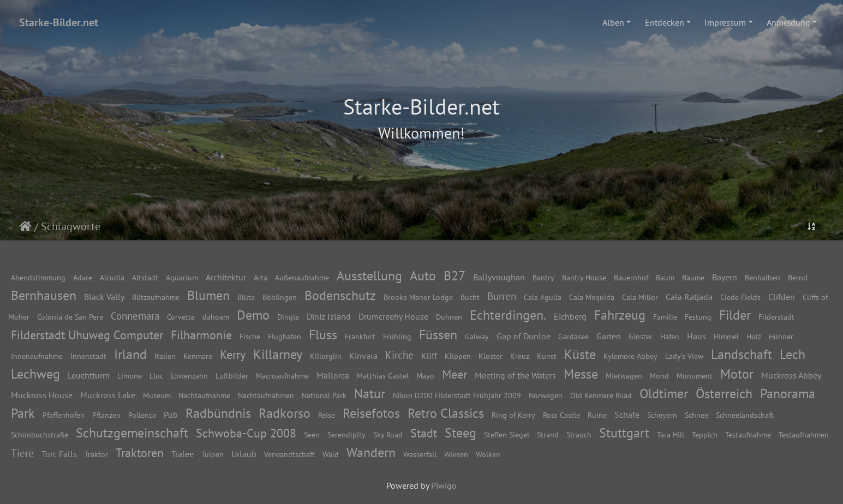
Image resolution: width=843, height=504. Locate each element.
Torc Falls (59, 454)
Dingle (288, 317)
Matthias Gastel (383, 376)
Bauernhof (631, 277)
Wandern (371, 452)
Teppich (705, 434)
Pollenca (142, 415)
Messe (581, 374)
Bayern (725, 277)
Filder (735, 315)
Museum (157, 395)
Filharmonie (201, 335)
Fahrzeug (620, 315)
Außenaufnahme (302, 277)
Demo (253, 315)
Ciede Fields (740, 297)
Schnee (696, 415)
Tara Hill (671, 434)
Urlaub (244, 454)
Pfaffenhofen (64, 415)
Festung (698, 317)
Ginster (641, 336)
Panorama (788, 394)
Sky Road (388, 434)
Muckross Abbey (791, 375)
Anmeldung (788, 22)
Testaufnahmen (804, 434)
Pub (171, 415)
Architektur (226, 277)
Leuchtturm (89, 375)
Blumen (208, 295)
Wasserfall (420, 454)
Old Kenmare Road (601, 395)
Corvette (181, 317)
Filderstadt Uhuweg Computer (87, 335)
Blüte (246, 297)
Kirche (399, 355)
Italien (165, 356)
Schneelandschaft (745, 415)
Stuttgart (624, 433)
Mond (659, 376)
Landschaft (742, 354)
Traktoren (140, 452)
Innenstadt (88, 356)
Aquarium (182, 277)
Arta (261, 277)
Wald (331, 454)
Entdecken (665, 22)
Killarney (278, 354)
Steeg (461, 433)
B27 (455, 276)
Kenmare (198, 356)
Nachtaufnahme (204, 395)
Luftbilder (232, 376)
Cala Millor (640, 297)
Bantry (543, 277)
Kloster (491, 356)
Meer (455, 374)
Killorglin (326, 356)
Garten (609, 336)
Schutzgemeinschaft (132, 433)
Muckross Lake (108, 395)
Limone (130, 376)
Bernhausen (44, 295)
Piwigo (444, 485)
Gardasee (573, 336)
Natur (370, 394)
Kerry (233, 354)
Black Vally (104, 297)
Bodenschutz (340, 295)
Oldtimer (664, 394)
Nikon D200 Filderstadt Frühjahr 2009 (457, 395)
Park (23, 413)
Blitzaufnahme (156, 297)
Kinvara (363, 356)
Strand (548, 434)
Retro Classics (446, 413)
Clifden (782, 297)
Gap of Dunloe (524, 336)
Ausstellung (369, 276)
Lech (793, 354)
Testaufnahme (748, 434)
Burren (502, 296)
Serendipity (346, 434)
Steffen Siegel (507, 434)
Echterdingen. (508, 315)
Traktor (96, 454)
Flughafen (285, 336)
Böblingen (280, 297)
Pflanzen (106, 415)
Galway (477, 336)
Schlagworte (71, 226)
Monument (695, 376)
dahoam (216, 317)
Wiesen (456, 454)
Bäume (693, 277)
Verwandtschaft (289, 454)
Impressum (725, 22)
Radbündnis (218, 413)
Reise (327, 415)
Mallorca (333, 375)
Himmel (726, 336)
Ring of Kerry (513, 415)
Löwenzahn (189, 376)
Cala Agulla (543, 297)
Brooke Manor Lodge (418, 297)
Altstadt (145, 277)
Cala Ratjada (689, 297)
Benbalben (763, 277)
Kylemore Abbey (630, 356)
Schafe (627, 415)
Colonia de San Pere (70, 317)
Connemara (135, 316)
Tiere (22, 453)
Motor (737, 374)
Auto (423, 276)
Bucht (470, 297)
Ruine (597, 415)
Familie (665, 317)
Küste (580, 354)
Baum (665, 277)
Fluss (323, 335)
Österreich (724, 394)
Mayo (425, 376)
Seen (312, 434)
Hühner (781, 336)
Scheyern (662, 415)
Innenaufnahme (37, 356)
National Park (324, 395)
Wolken (488, 454)
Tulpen (213, 454)
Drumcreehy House (393, 316)
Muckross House (42, 395)
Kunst (547, 356)
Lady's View (684, 356)
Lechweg (35, 374)
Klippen (458, 356)
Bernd (798, 277)
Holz (754, 336)
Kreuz (520, 356)
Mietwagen (624, 376)
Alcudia (112, 277)
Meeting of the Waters (515, 375)
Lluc (156, 376)
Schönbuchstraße (40, 434)
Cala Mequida (592, 297)
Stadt (424, 433)
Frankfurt (360, 336)
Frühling (397, 336)
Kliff (429, 356)
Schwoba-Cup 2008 (246, 433)
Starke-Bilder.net (59, 22)
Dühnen (449, 317)
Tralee (183, 454)
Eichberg (570, 316)
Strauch (579, 434)
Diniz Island (329, 316)
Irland (130, 354)
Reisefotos (371, 413)
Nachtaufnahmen (266, 395)
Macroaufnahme (282, 376)
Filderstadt (776, 317)
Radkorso (285, 413)
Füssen (438, 335)
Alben (613, 22)
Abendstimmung (38, 277)
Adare (83, 277)
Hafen (670, 336)
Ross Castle (561, 415)
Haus (696, 336)
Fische (250, 336)
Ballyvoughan (499, 277)
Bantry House (584, 277)
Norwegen (546, 395)
